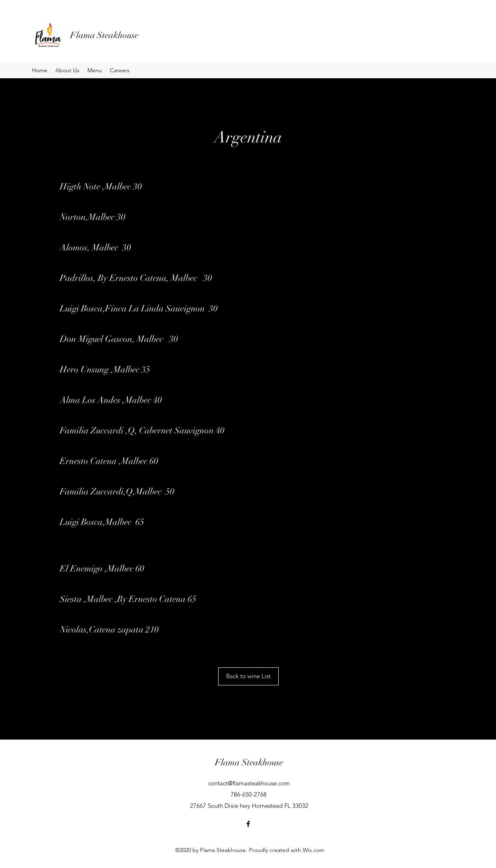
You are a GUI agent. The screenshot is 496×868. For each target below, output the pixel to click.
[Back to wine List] (248, 676)
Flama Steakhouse (104, 35)
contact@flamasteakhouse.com (249, 783)
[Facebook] (248, 824)
